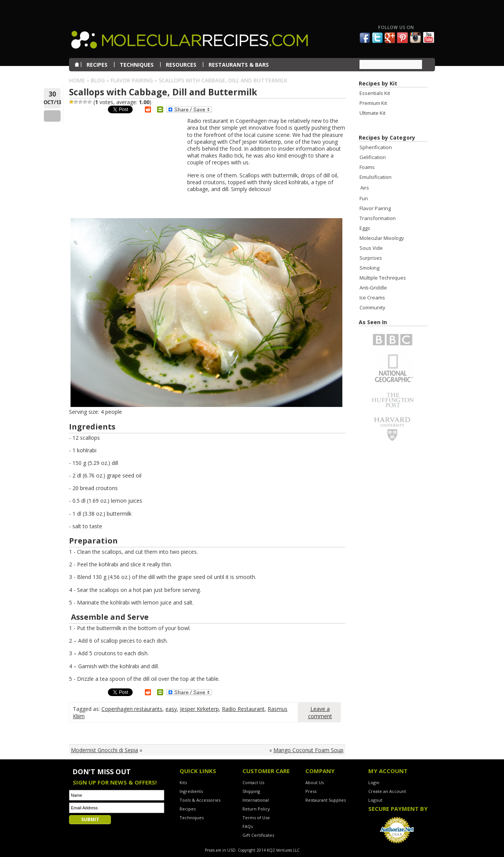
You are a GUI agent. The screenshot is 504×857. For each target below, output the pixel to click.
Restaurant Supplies (326, 800)
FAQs (248, 826)
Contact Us (253, 782)
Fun (364, 198)
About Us (315, 782)
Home (77, 80)
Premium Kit (373, 103)
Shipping (251, 791)
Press (311, 791)
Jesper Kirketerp (199, 709)
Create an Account (387, 791)
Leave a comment (320, 712)
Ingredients (191, 791)
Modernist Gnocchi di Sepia (104, 750)
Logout (375, 800)
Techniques (192, 818)
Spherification (376, 147)
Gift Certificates (258, 835)
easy (171, 709)
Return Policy (256, 809)
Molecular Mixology (382, 238)
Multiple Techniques (383, 278)
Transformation (378, 218)
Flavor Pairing (132, 80)
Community (372, 307)
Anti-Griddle (373, 288)
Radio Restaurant (243, 709)
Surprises (371, 258)
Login (374, 782)
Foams (367, 167)
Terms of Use (256, 818)
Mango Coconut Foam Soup (308, 750)
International (256, 800)
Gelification (373, 157)
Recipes (188, 809)
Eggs (365, 228)
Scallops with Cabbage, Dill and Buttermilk (163, 92)
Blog (98, 80)
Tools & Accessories (200, 800)
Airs (365, 188)
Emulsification (376, 177)
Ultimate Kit (372, 113)
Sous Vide (371, 248)
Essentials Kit (375, 93)
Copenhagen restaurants (132, 709)
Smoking (369, 268)
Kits (183, 782)
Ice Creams (372, 297)
